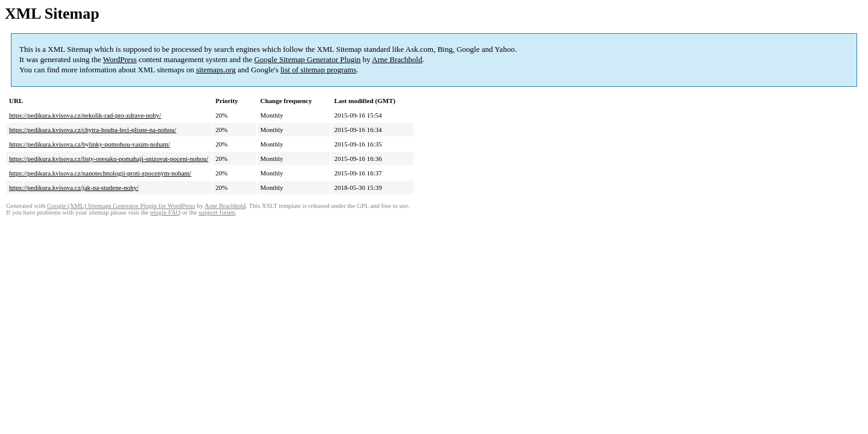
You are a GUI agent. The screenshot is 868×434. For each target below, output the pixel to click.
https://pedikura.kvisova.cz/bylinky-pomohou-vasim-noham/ (90, 144)
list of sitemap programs (318, 70)
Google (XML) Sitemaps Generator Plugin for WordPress (121, 206)
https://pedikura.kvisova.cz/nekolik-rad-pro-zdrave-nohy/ (85, 115)
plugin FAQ (165, 212)
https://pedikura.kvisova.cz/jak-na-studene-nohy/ (74, 187)
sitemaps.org (216, 70)
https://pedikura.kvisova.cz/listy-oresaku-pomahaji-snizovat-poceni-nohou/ (109, 159)
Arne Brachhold (397, 59)
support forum (217, 212)
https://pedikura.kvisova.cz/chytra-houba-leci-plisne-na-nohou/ (93, 130)
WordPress (120, 59)
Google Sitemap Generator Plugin (308, 59)
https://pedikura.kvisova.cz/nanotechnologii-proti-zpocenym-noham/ (100, 173)
